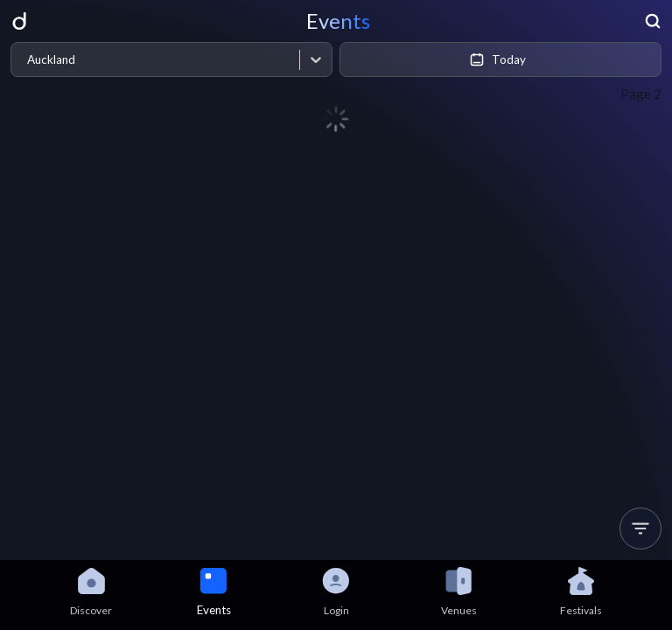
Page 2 (641, 94)
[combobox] (27, 60)
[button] (640, 528)
